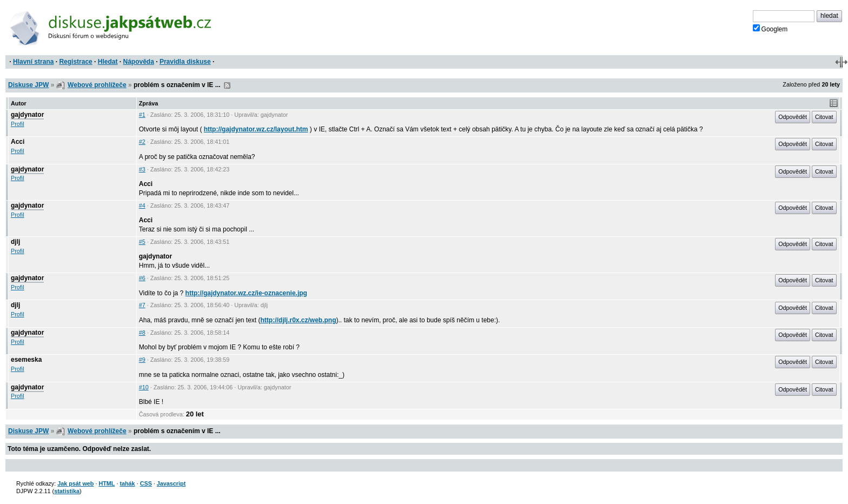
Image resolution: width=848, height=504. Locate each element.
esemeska (26, 360)
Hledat (108, 62)
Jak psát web (75, 483)
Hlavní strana (33, 62)
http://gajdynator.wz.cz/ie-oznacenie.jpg (246, 293)
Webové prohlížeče (97, 85)
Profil (18, 124)
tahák (127, 483)
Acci (18, 142)
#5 (142, 242)
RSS (227, 85)
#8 (142, 333)
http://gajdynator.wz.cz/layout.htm (256, 129)
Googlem (770, 29)
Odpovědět (793, 117)
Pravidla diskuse (185, 62)
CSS (146, 483)
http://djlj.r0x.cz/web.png (299, 320)
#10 (144, 387)
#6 (142, 278)
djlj (15, 242)
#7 (142, 305)
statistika (67, 491)
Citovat (824, 117)
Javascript (171, 483)
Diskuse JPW (28, 85)
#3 (142, 169)
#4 (142, 205)
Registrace (75, 62)
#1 (142, 115)
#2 (142, 142)
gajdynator (27, 115)
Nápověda (139, 62)
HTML (107, 483)
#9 (142, 360)
